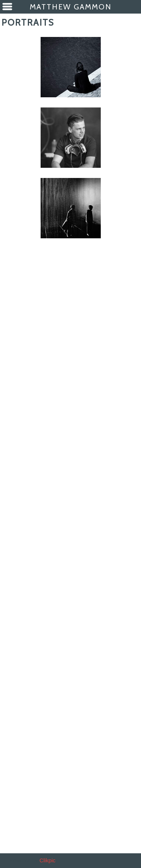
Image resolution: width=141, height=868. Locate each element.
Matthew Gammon (71, 7)
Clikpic (47, 860)
